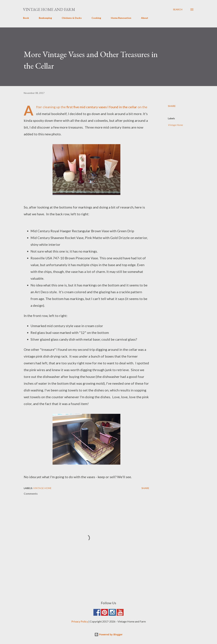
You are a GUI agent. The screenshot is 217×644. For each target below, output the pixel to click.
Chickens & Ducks (72, 18)
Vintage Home (175, 125)
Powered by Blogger (108, 634)
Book (26, 18)
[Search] (178, 9)
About (145, 18)
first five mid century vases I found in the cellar (102, 107)
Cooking (96, 18)
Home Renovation (121, 18)
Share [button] (172, 106)
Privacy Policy (80, 621)
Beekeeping (45, 18)
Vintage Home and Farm (49, 9)
